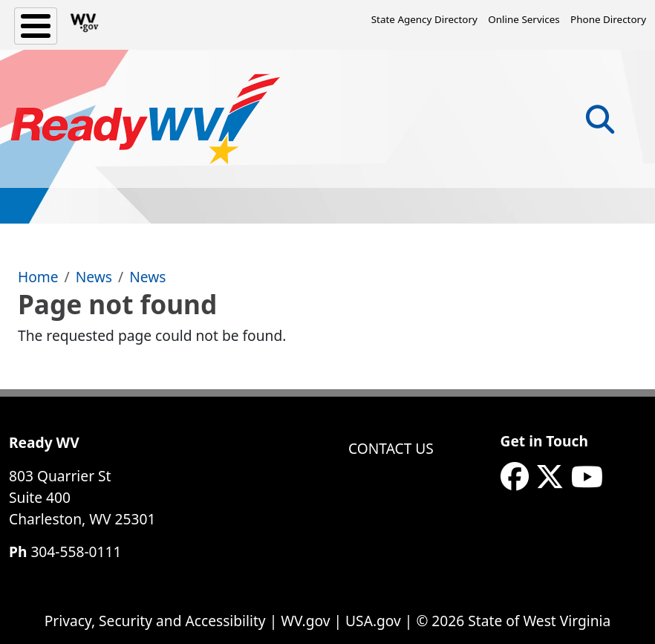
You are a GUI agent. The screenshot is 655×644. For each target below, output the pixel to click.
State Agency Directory (424, 19)
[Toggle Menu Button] (36, 26)
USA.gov (373, 621)
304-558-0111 (76, 552)
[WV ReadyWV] (146, 119)
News (94, 277)
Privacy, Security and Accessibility (155, 621)
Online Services (524, 19)
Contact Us (391, 448)
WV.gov (305, 621)
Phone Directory (608, 19)
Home (38, 277)
